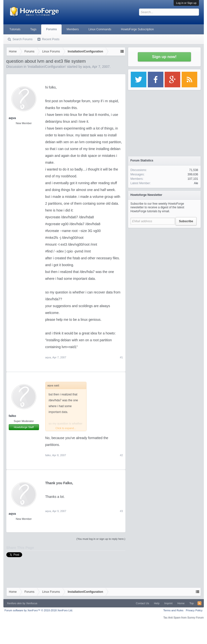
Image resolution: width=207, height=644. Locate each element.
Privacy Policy (194, 610)
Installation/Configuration (47, 67)
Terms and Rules (173, 610)
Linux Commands (100, 29)
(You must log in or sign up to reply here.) (101, 539)
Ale (196, 183)
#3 (121, 511)
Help (157, 603)
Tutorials (15, 29)
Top (192, 603)
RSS (199, 603)
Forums (51, 29)
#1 (121, 357)
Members (73, 29)
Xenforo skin (14, 603)
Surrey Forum (195, 617)
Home (181, 603)
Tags (33, 29)
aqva (87, 67)
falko (12, 416)
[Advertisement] (164, 261)
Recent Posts (51, 39)
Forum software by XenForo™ (39, 610)
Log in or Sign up (186, 3)
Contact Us (142, 603)
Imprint (169, 603)
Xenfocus (32, 603)
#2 (121, 455)
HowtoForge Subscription (137, 29)
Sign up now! (164, 57)
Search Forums (23, 39)
